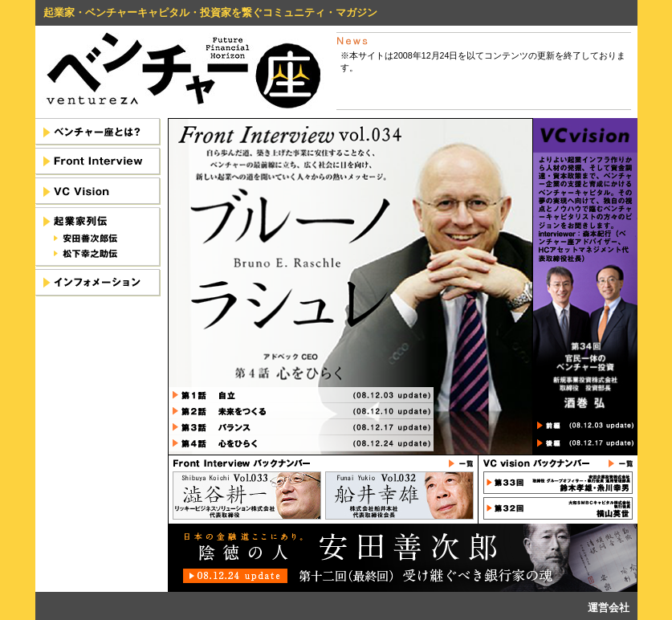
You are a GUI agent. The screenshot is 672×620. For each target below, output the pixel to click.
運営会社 (609, 608)
